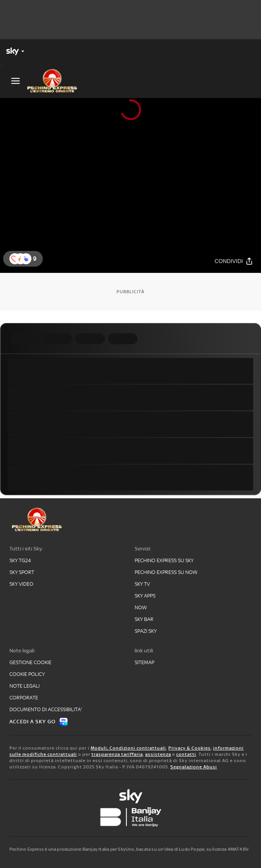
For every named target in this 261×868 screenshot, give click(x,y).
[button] (26, 259)
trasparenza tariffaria (117, 754)
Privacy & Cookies (190, 748)
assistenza (158, 754)
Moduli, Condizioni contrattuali (128, 748)
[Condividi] (234, 261)
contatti (186, 754)
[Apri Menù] (16, 81)
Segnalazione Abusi (194, 767)
